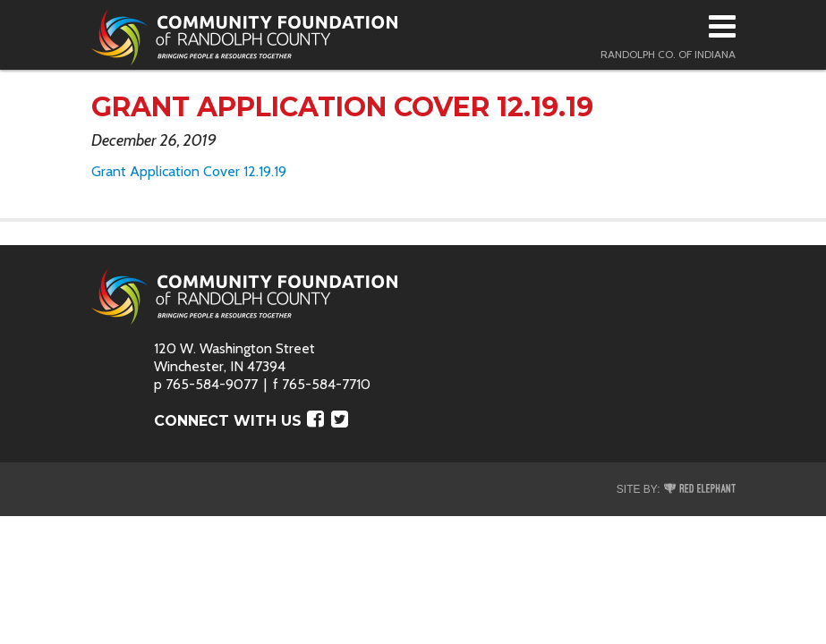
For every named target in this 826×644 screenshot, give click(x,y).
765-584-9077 (212, 384)
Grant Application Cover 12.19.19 (189, 171)
